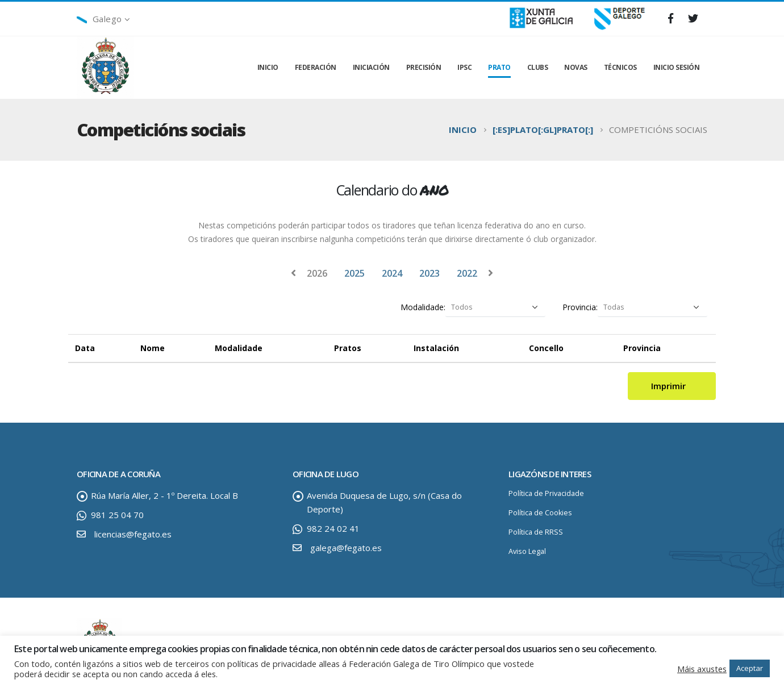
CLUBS (538, 67)
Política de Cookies (540, 513)
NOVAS (576, 67)
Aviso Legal (527, 551)
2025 (355, 273)
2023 (429, 273)
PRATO (499, 67)
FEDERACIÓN (316, 67)
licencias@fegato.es (133, 534)
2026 (317, 273)
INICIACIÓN (371, 67)
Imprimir (672, 386)
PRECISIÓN (424, 67)
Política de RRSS (536, 532)
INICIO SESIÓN (677, 67)
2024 (392, 273)
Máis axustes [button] (702, 669)
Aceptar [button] (750, 668)
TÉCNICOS (620, 67)
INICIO (268, 67)
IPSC (464, 67)
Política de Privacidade (546, 493)
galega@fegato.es (346, 548)
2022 (467, 273)
